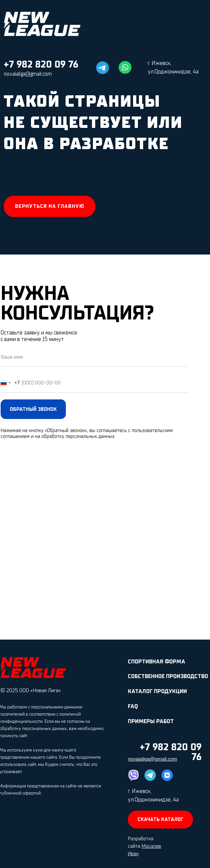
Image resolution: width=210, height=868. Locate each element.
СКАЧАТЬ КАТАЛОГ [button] (160, 819)
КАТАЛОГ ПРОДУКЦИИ (157, 691)
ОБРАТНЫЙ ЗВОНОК (33, 409)
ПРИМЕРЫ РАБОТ (151, 721)
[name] (95, 357)
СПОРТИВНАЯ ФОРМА (157, 662)
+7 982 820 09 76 (41, 64)
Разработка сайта (144, 846)
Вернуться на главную (50, 206)
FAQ (133, 706)
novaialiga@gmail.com (28, 74)
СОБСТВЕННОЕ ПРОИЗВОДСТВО (168, 676)
